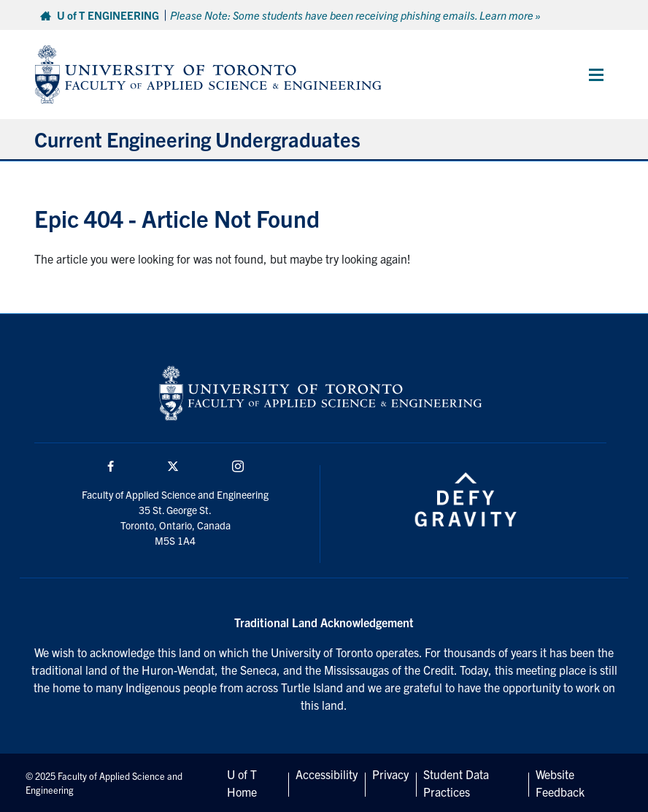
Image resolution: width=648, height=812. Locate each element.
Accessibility (327, 774)
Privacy (390, 774)
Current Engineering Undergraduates (197, 139)
